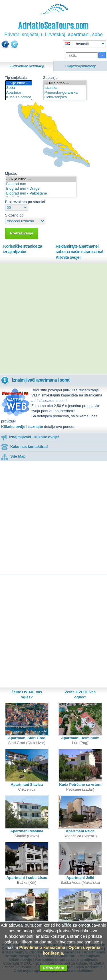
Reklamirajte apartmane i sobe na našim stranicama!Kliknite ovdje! (79, 252)
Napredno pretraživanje (82, 66)
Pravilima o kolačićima (42, 947)
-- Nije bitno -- (19, 83)
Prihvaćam (54, 968)
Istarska (65, 88)
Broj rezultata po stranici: (26, 202)
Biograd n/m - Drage (41, 189)
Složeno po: (15, 215)
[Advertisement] (53, 319)
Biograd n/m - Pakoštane (41, 194)
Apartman (19, 93)
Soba (19, 88)
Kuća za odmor (19, 97)
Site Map (13, 456)
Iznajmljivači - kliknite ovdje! (30, 437)
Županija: (51, 78)
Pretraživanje (22, 233)
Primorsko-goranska (65, 93)
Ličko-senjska (65, 97)
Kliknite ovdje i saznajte (22, 427)
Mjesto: (11, 174)
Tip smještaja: (17, 78)
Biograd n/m (41, 184)
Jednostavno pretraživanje (28, 66)
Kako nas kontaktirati (25, 447)
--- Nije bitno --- (65, 83)
